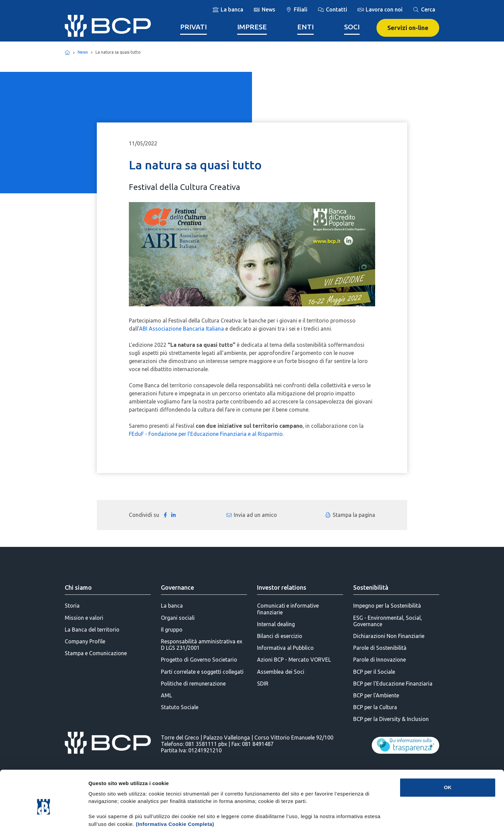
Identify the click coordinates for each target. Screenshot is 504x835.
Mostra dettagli (355, 822)
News (83, 52)
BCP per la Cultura (375, 707)
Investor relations (282, 587)
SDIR (263, 684)
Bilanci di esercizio (280, 636)
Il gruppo (172, 630)
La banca (172, 606)
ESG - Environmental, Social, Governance (388, 621)
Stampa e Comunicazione (96, 653)
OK (448, 758)
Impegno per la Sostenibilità (387, 606)
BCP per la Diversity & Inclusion (391, 719)
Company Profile (85, 641)
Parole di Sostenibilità (380, 648)
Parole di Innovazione (380, 660)
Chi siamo (78, 587)
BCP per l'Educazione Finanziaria (393, 684)
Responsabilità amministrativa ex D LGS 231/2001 (202, 645)
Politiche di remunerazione (193, 684)
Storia (72, 606)
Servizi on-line (408, 28)
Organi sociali (178, 618)
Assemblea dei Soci (281, 672)
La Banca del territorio (92, 630)
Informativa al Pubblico (285, 648)
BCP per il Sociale (374, 672)
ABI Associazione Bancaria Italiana (181, 329)
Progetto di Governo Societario (199, 660)
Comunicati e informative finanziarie (288, 609)
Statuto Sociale (180, 707)
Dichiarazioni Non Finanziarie (389, 636)
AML (166, 695)
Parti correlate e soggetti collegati (202, 672)
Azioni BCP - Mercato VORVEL (294, 660)
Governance (177, 587)
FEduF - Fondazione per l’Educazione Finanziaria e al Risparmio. (206, 434)
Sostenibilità (371, 587)
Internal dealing (276, 624)
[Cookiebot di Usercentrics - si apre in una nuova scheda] (44, 822)
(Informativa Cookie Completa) (175, 795)
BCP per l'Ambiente (376, 695)
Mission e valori (84, 618)
